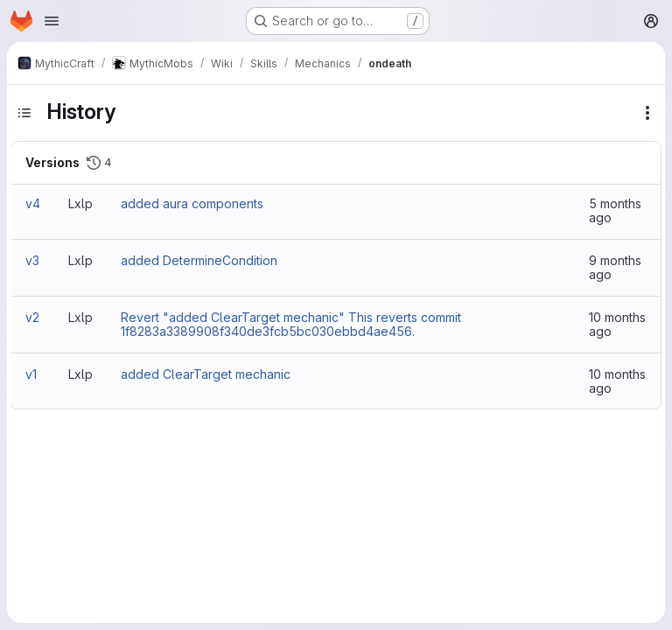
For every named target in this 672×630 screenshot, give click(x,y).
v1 (31, 374)
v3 (32, 260)
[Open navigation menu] (52, 21)
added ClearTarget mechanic (206, 374)
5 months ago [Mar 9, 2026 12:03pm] (615, 210)
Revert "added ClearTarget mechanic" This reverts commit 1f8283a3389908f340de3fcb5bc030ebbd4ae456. (291, 324)
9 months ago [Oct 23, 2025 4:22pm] (615, 267)
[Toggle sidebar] (24, 113)
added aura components (192, 203)
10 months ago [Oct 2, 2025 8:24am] (617, 324)
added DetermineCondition (199, 260)
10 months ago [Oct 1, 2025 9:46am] (617, 381)
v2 (32, 317)
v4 (33, 203)
